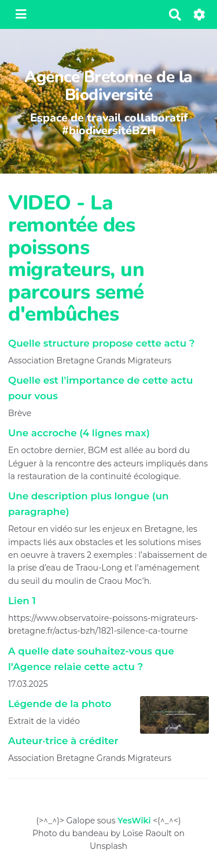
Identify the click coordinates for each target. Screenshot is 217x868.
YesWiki (134, 821)
